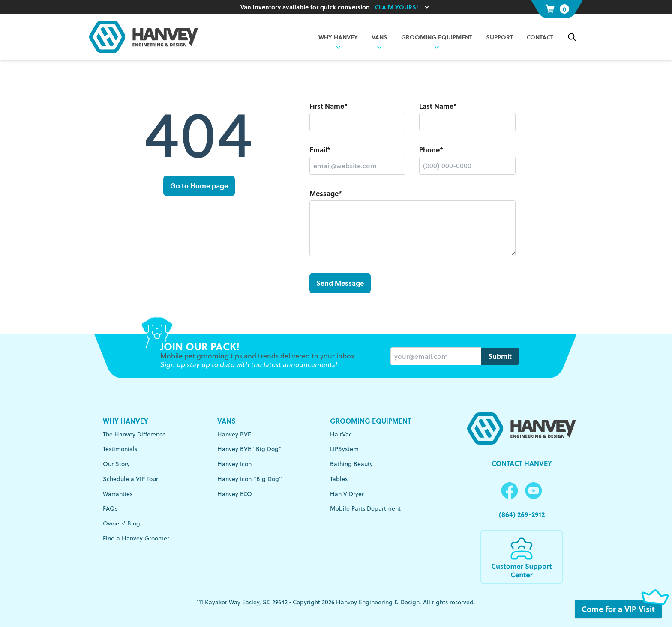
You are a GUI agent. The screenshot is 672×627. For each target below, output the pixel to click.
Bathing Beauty (351, 464)
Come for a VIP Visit (622, 609)
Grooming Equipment (437, 37)
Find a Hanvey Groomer (136, 538)
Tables (339, 479)
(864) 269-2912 (522, 514)
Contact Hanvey (522, 463)
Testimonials (120, 449)
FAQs (110, 508)
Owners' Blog (121, 523)
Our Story (116, 464)
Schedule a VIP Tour (130, 479)
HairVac (341, 434)
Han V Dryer (347, 494)
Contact (540, 37)
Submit (500, 356)
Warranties (118, 494)
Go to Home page (199, 186)
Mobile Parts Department (365, 508)
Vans (226, 421)
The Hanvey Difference (134, 434)
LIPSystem (344, 449)
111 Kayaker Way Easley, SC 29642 (242, 602)
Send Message (340, 283)
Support (499, 37)
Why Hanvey (126, 421)
